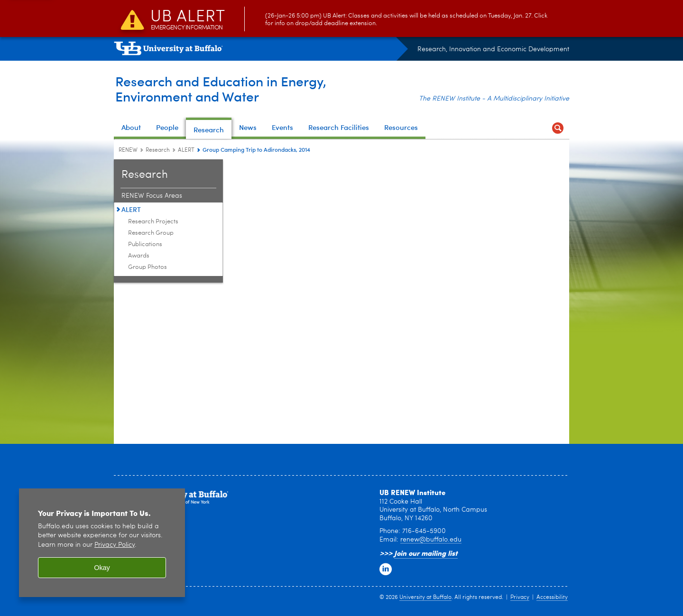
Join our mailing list (426, 553)
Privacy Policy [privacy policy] (115, 545)
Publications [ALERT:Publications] (145, 244)
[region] (102, 543)
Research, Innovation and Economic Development (493, 49)
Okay (102, 568)
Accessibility (552, 598)
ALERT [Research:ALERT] (186, 150)
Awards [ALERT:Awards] (139, 256)
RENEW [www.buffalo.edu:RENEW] (128, 150)
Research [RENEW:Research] (158, 150)
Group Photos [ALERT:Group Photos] (148, 267)
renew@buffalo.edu (431, 540)
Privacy (520, 598)
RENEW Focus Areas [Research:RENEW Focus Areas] (152, 196)
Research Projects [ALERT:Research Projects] (153, 222)
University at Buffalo (425, 598)
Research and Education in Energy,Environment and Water (225, 88)
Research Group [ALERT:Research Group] (151, 233)
